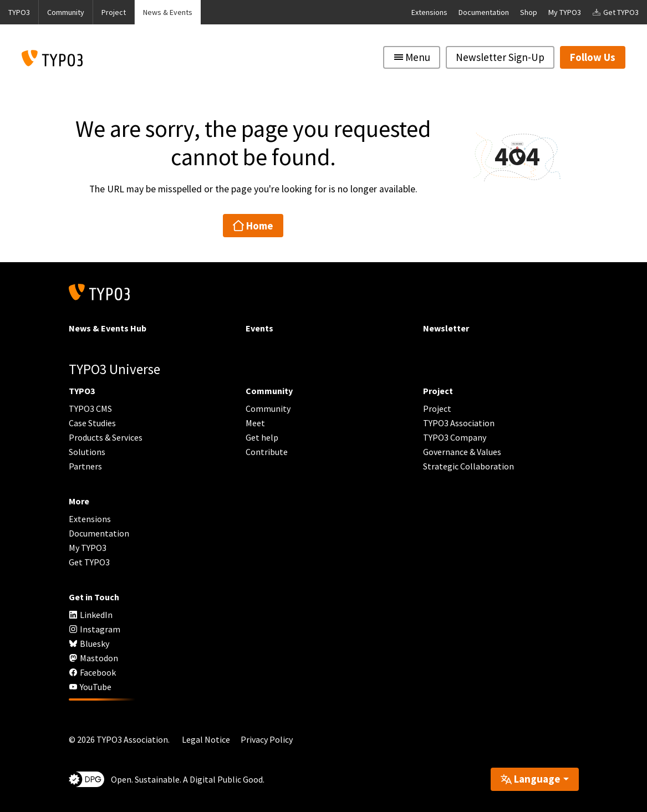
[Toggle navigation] (412, 57)
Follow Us (593, 57)
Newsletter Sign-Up (500, 57)
